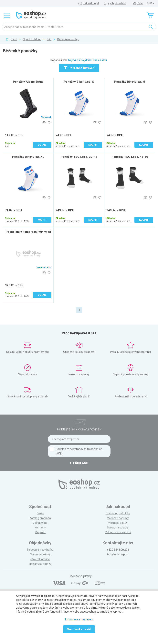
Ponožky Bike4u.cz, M (130, 82)
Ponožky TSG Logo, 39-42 (79, 157)
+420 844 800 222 (118, 550)
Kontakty (40, 527)
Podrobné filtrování (80, 68)
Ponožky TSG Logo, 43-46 (130, 157)
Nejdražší (87, 60)
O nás (40, 513)
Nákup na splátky (118, 527)
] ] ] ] (151, 3)
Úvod (14, 39)
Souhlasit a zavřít (79, 629)
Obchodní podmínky (118, 513)
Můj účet (138, 3)
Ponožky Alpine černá (28, 82)
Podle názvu (100, 60)
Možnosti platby (118, 523)
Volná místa (40, 523)
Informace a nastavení (79, 619)
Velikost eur (44, 267)
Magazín (40, 532)
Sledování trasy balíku (40, 550)
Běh (49, 39)
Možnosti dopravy (118, 518)
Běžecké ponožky (68, 39)
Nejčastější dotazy (40, 564)
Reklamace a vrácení (118, 532)
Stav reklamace (40, 559)
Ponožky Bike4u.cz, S (79, 82)
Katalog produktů (40, 518)
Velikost (46, 117)
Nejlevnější (74, 60)
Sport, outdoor (32, 39)
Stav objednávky (40, 554)
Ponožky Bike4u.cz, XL (28, 157)
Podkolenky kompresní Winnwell (28, 232)
